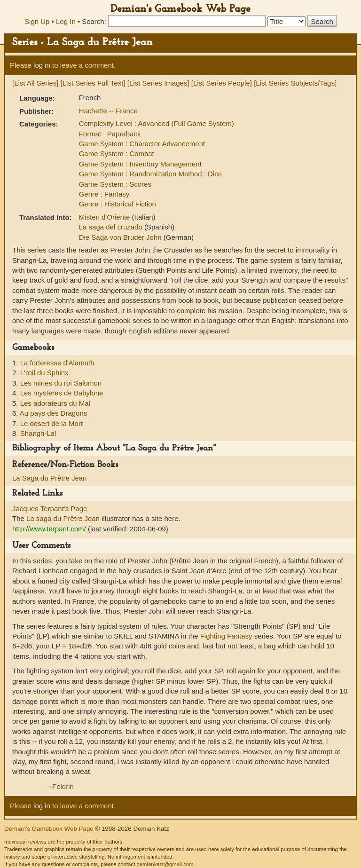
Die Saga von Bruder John (121, 237)
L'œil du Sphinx (44, 373)
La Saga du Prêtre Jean (49, 478)
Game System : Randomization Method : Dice (150, 174)
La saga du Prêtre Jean (63, 518)
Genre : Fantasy (104, 194)
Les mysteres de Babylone (62, 393)
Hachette (94, 111)
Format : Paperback (110, 134)
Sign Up (37, 21)
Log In (66, 21)
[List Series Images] (158, 83)
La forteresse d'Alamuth (57, 363)
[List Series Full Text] (93, 83)
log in (42, 65)
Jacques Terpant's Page (50, 509)
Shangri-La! (39, 433)
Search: (94, 21)
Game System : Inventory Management (140, 164)
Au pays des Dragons (53, 413)
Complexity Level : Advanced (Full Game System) (157, 123)
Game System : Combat (117, 154)
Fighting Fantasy (226, 636)
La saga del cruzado (112, 227)
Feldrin (63, 786)
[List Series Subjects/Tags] (295, 83)
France (127, 111)
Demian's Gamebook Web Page (180, 9)
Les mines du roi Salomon (61, 383)
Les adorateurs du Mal (55, 403)
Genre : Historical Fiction (118, 204)
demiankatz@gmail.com (165, 864)
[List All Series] (35, 83)
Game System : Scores (115, 184)
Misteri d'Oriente (106, 217)
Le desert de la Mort (51, 423)
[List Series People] (222, 83)
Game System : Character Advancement (142, 144)
